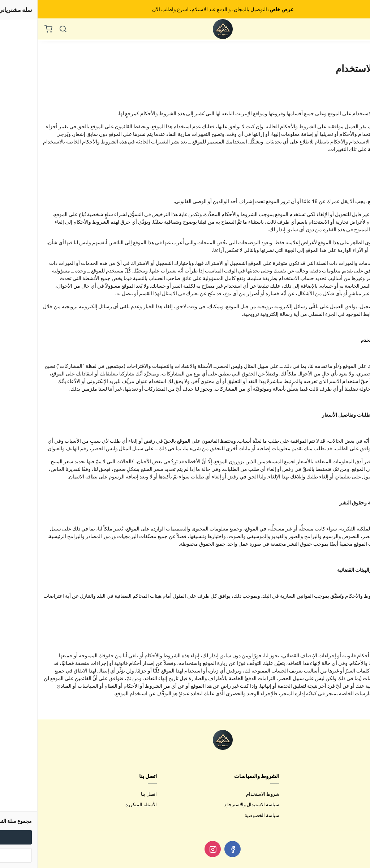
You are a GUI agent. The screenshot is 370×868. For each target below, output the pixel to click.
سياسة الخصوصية (224, 815)
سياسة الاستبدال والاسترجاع (214, 804)
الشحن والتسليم (349, 815)
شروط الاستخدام (225, 794)
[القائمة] (359, 29)
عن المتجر (354, 794)
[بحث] (25, 29)
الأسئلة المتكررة (104, 804)
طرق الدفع (354, 804)
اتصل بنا (111, 794)
